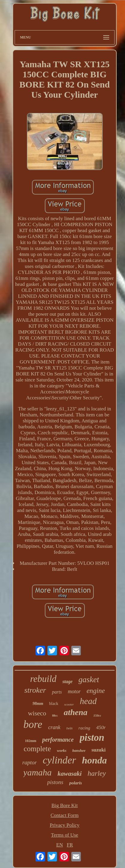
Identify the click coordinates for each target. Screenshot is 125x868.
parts (57, 692)
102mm (30, 741)
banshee (79, 750)
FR (70, 845)
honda (95, 760)
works (62, 750)
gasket (89, 680)
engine (96, 691)
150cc (97, 715)
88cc (55, 716)
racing (84, 728)
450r (101, 727)
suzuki (99, 750)
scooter (69, 704)
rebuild (43, 679)
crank (54, 727)
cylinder (59, 760)
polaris (76, 783)
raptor (30, 762)
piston (92, 737)
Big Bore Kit (65, 805)
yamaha (37, 772)
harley (97, 773)
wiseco (37, 713)
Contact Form (65, 815)
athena (76, 712)
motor (74, 691)
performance (58, 740)
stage (67, 681)
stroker (35, 690)
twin (69, 728)
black (54, 704)
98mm (38, 704)
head (88, 701)
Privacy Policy (65, 825)
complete (37, 749)
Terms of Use (65, 835)
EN (60, 845)
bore (33, 724)
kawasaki (70, 774)
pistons (55, 782)
